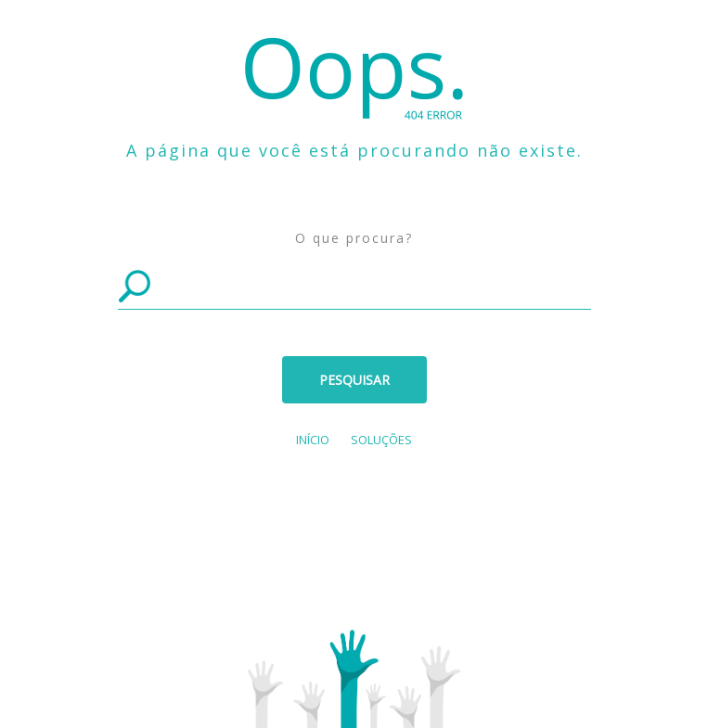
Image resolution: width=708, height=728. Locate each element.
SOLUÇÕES (381, 440)
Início (313, 440)
